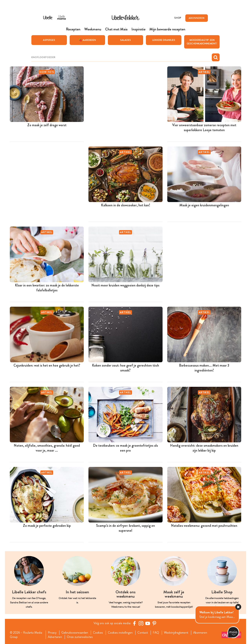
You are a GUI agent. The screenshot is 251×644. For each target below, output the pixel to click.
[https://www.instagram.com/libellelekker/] (141, 623)
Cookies (98, 633)
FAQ (156, 633)
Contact (143, 633)
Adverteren (55, 637)
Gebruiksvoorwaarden (75, 633)
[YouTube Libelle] (148, 623)
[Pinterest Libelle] (154, 623)
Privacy (52, 633)
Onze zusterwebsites (80, 637)
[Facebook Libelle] (134, 623)
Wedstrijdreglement (176, 633)
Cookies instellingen (120, 633)
